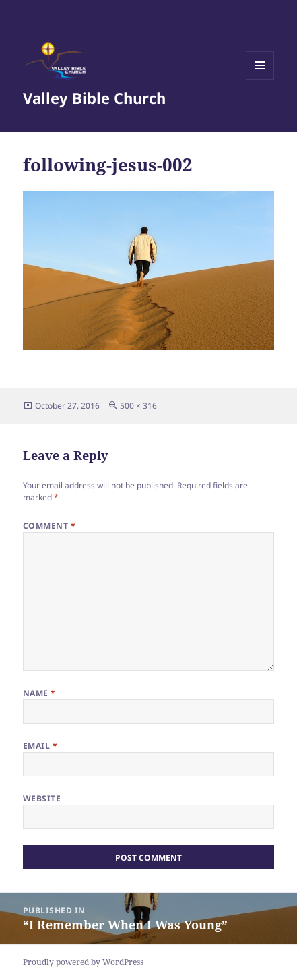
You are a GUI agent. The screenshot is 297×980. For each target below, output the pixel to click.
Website (42, 798)
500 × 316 (138, 406)
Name (39, 693)
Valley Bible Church (94, 98)
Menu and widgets (260, 79)
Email (40, 746)
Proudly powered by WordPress (83, 962)
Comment (49, 526)
